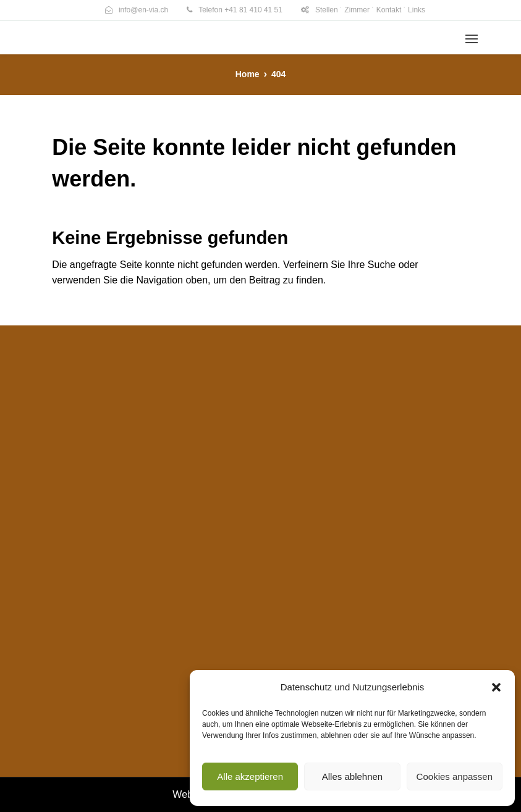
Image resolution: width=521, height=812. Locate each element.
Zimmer (357, 10)
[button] (496, 687)
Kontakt (389, 10)
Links (417, 10)
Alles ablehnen (352, 776)
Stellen (327, 10)
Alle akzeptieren (250, 776)
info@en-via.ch (143, 10)
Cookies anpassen (455, 776)
